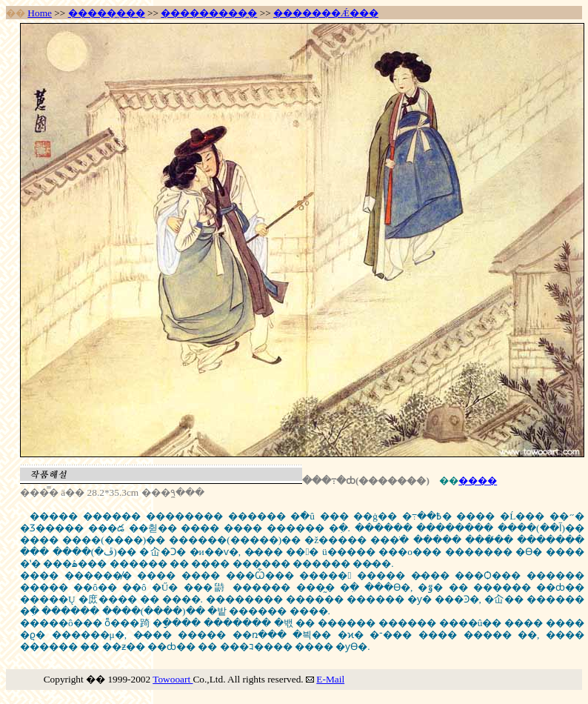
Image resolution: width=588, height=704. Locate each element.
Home (40, 13)
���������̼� (209, 13)
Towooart (173, 679)
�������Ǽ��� (326, 13)
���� (478, 481)
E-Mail (330, 679)
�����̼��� (107, 13)
